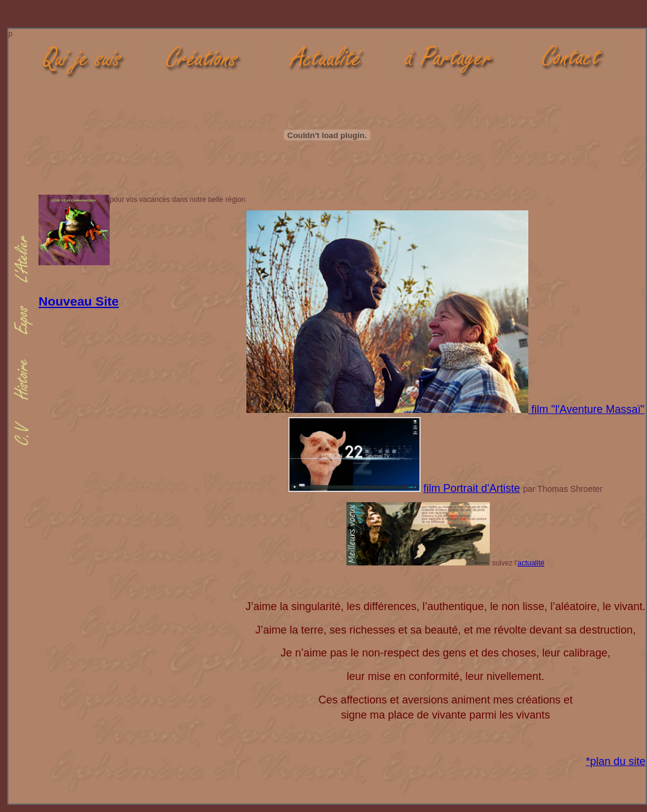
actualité (531, 563)
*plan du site (615, 761)
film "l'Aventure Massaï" (588, 409)
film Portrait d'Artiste (472, 488)
